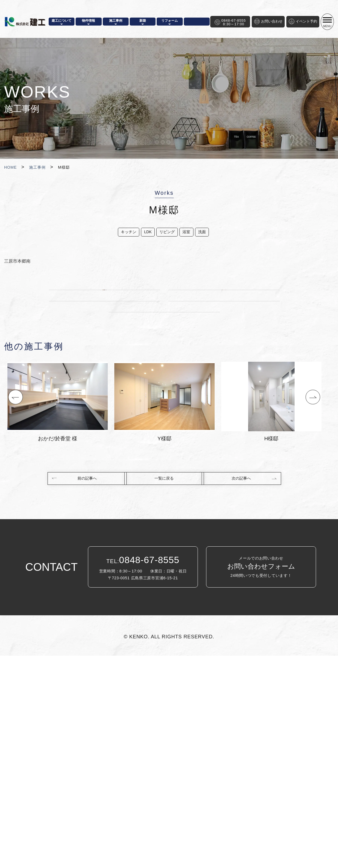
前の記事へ (85, 690)
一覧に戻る (164, 690)
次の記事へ (244, 690)
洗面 (209, 233)
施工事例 (37, 167)
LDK (144, 233)
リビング (167, 233)
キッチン (121, 233)
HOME (10, 167)
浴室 (190, 233)
